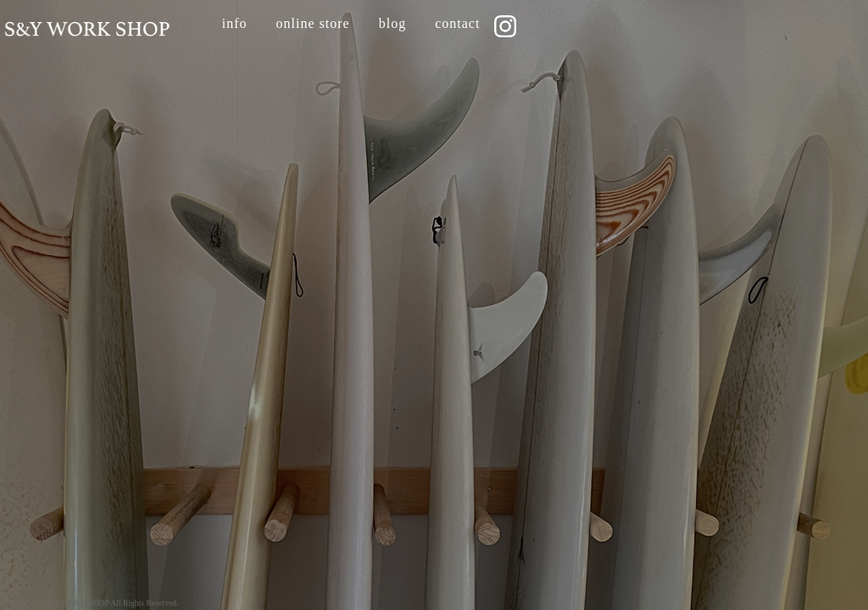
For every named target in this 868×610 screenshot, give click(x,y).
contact (457, 23)
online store (313, 23)
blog (392, 23)
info (235, 23)
